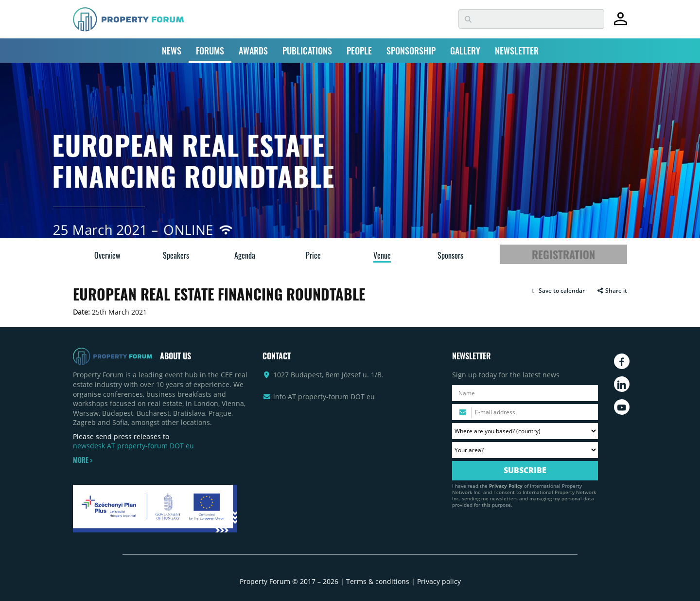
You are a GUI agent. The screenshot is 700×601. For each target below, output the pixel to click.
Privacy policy (439, 581)
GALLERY (465, 51)
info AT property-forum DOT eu (324, 397)
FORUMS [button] (210, 51)
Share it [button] (612, 291)
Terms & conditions (378, 581)
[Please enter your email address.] (525, 412)
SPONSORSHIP (411, 51)
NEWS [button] (172, 51)
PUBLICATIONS (307, 51)
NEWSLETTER (517, 51)
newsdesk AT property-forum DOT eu (133, 446)
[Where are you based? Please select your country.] (525, 431)
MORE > (83, 460)
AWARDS (253, 51)
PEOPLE (359, 51)
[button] (557, 291)
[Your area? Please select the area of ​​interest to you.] (525, 450)
